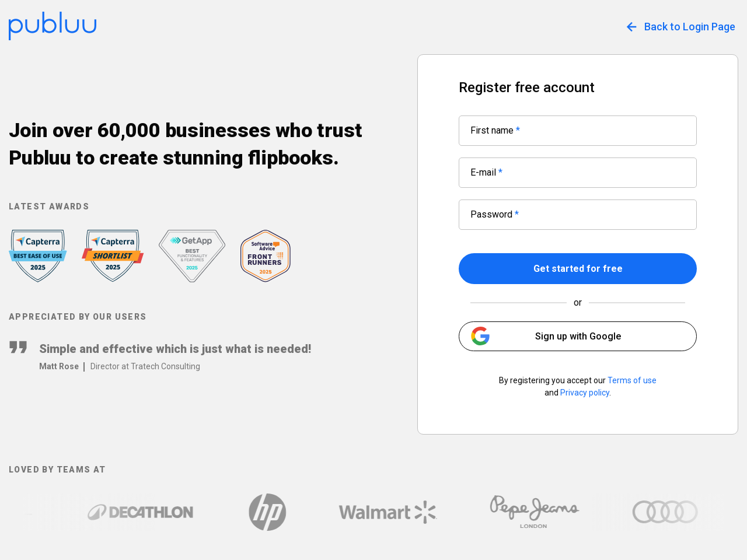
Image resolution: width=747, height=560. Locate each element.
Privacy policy (585, 393)
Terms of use (632, 380)
